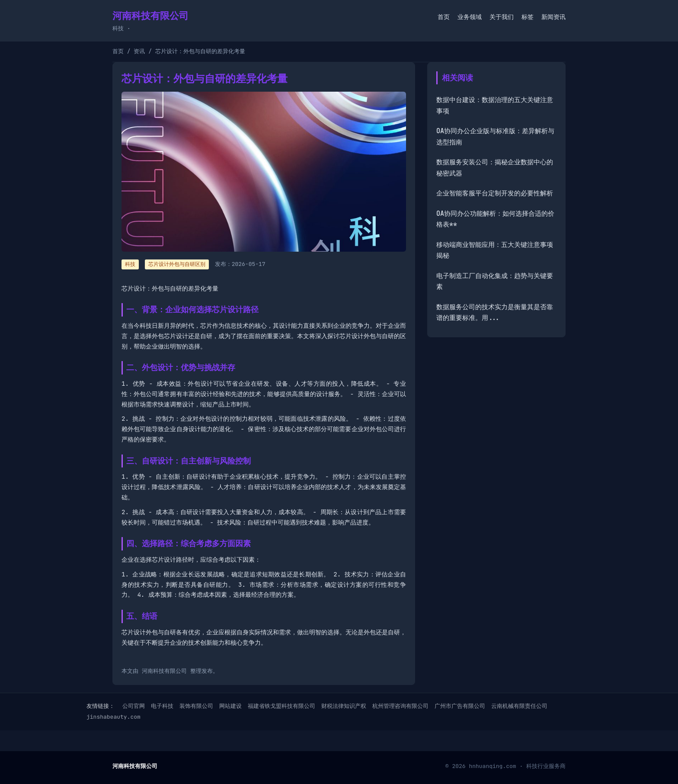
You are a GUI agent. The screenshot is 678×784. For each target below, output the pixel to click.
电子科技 (162, 706)
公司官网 (134, 706)
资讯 (139, 51)
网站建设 (230, 706)
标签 (528, 17)
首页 (444, 17)
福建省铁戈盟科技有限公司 (281, 706)
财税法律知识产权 (344, 706)
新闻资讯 (553, 17)
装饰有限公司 (196, 706)
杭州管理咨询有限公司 (400, 706)
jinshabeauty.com (114, 717)
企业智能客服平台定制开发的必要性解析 (495, 193)
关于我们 (502, 17)
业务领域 (470, 17)
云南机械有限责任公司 (519, 706)
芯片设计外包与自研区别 (177, 264)
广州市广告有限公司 (460, 706)
